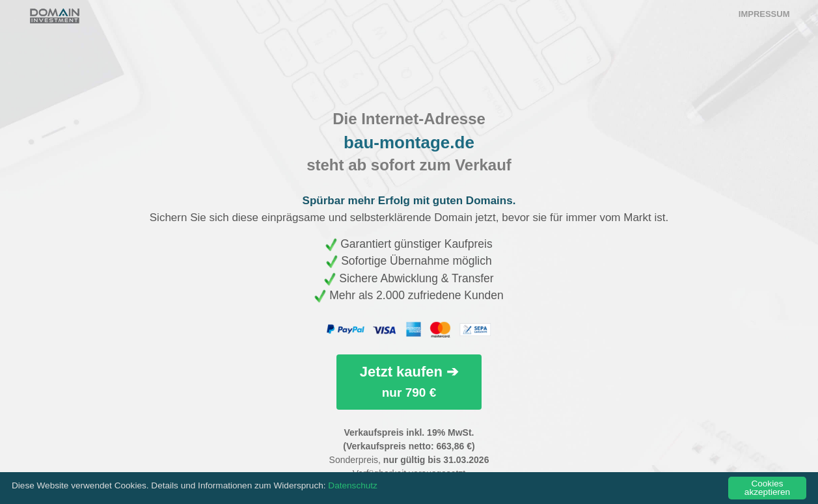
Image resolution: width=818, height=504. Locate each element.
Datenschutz (353, 485)
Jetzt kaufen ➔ (409, 381)
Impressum (764, 14)
